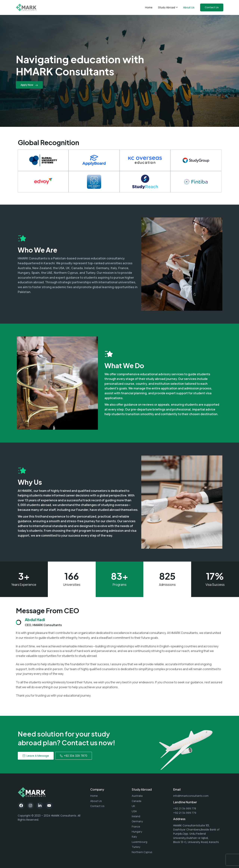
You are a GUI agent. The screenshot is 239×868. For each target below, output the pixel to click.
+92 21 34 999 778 (185, 808)
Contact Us (212, 7)
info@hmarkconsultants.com (191, 796)
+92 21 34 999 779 (185, 813)
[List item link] (109, 796)
